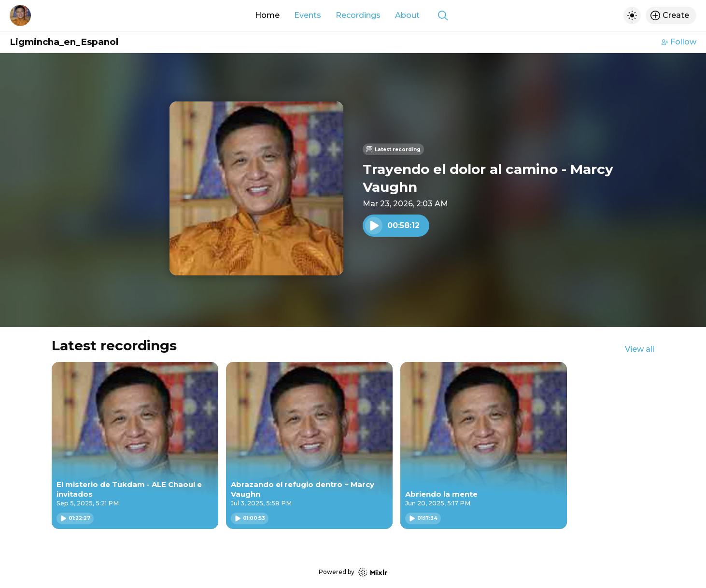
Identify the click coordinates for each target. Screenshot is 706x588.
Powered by (353, 572)
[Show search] (443, 15)
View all (640, 349)
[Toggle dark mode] (632, 15)
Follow (679, 42)
